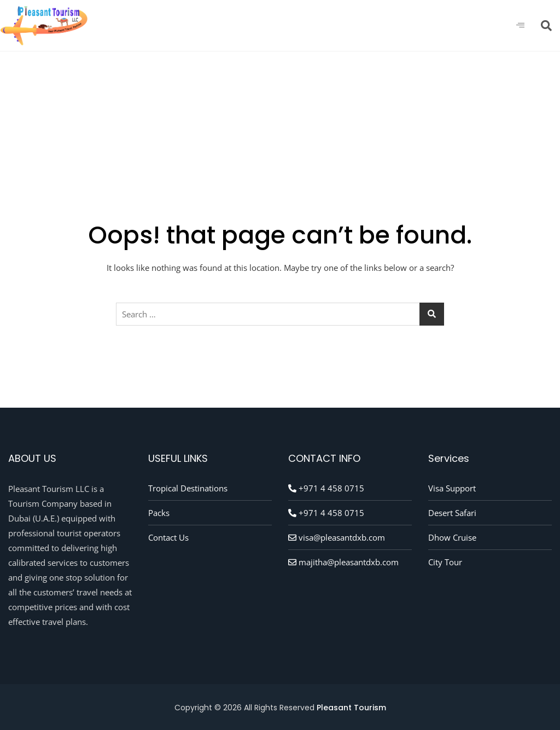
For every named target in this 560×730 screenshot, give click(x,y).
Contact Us (168, 537)
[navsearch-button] (546, 26)
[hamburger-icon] (520, 25)
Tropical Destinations (188, 488)
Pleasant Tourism (351, 708)
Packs (159, 513)
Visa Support (452, 488)
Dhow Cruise (452, 537)
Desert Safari (452, 513)
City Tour (445, 562)
